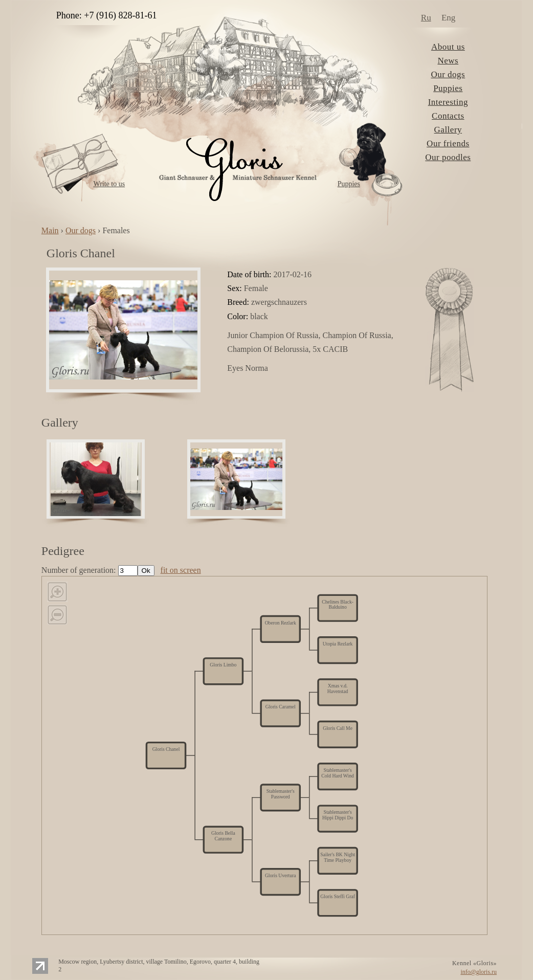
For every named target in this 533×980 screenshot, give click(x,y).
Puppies (349, 184)
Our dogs (448, 74)
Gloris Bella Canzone (223, 836)
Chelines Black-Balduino (338, 604)
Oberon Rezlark (281, 622)
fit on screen (181, 570)
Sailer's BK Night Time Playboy (338, 857)
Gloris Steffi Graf (338, 897)
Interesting (448, 102)
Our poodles (448, 157)
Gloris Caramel (281, 707)
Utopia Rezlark (338, 644)
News (448, 61)
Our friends (448, 143)
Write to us (109, 184)
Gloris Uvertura (281, 876)
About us (448, 47)
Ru (426, 18)
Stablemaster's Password (281, 794)
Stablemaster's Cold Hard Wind (337, 773)
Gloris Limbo (223, 665)
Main (50, 230)
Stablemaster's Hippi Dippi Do (338, 815)
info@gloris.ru (479, 972)
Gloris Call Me (338, 728)
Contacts (448, 116)
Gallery (448, 130)
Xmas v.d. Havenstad (338, 689)
